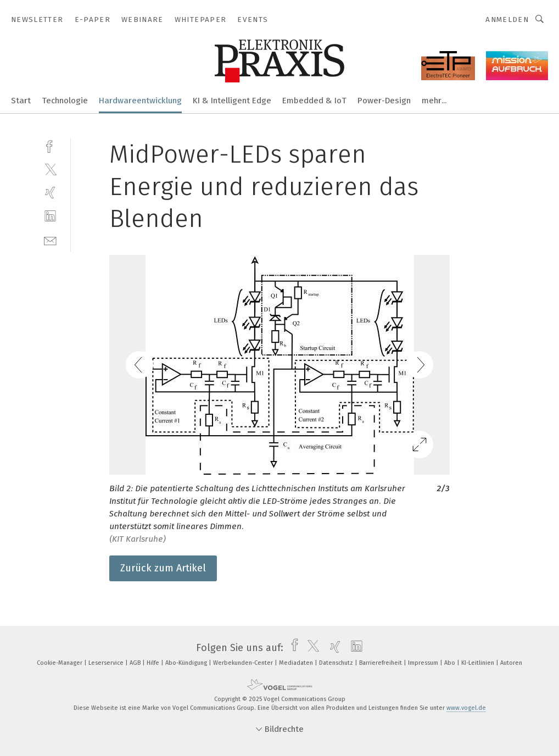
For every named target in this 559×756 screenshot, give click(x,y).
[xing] (50, 193)
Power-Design (384, 101)
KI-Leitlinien (479, 663)
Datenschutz (337, 663)
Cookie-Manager (60, 663)
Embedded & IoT (314, 101)
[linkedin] (50, 216)
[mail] (50, 240)
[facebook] (50, 145)
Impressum (424, 663)
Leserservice (107, 663)
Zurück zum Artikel (163, 568)
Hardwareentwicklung (140, 101)
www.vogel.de (466, 708)
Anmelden (507, 20)
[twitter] (50, 169)
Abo (451, 663)
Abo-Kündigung (187, 663)
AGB (136, 663)
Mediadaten (297, 663)
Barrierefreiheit (381, 663)
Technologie (65, 101)
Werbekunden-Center (244, 663)
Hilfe (154, 663)
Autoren (511, 663)
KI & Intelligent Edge (232, 101)
